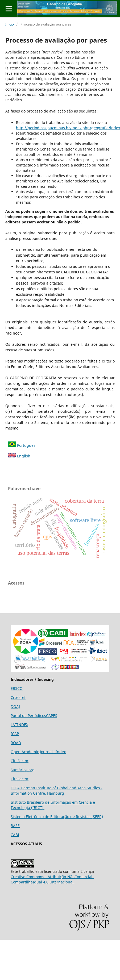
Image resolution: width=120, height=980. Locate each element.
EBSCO (17, 688)
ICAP (15, 734)
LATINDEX (19, 725)
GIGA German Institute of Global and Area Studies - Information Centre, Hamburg (57, 791)
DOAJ (15, 706)
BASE (15, 826)
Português (22, 445)
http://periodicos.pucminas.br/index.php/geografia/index (68, 128)
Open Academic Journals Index (38, 752)
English (19, 456)
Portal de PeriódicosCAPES (34, 716)
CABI (15, 835)
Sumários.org (23, 770)
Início (10, 24)
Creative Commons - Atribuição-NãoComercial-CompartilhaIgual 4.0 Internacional (52, 879)
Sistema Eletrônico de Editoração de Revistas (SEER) (57, 817)
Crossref (18, 697)
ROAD (16, 743)
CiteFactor (20, 761)
